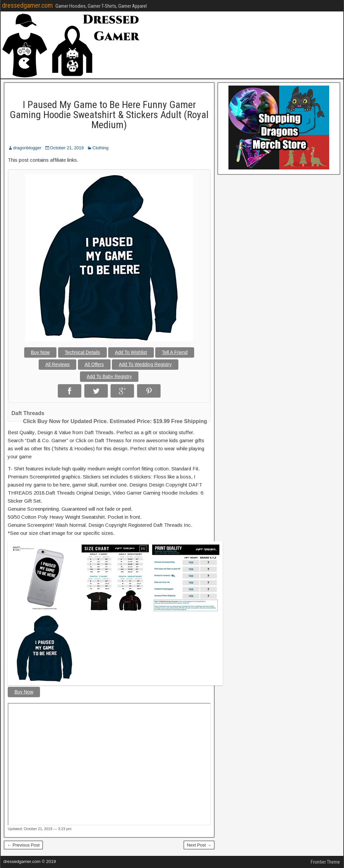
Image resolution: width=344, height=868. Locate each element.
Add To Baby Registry (109, 376)
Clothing (100, 148)
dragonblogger (27, 148)
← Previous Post (23, 845)
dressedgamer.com (27, 5)
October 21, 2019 (67, 148)
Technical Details (82, 352)
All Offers (94, 364)
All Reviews (57, 364)
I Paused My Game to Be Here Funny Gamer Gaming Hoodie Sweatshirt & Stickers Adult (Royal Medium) (109, 115)
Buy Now (40, 352)
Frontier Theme (325, 862)
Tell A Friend (175, 352)
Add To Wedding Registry (145, 364)
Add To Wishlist (131, 352)
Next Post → (199, 845)
